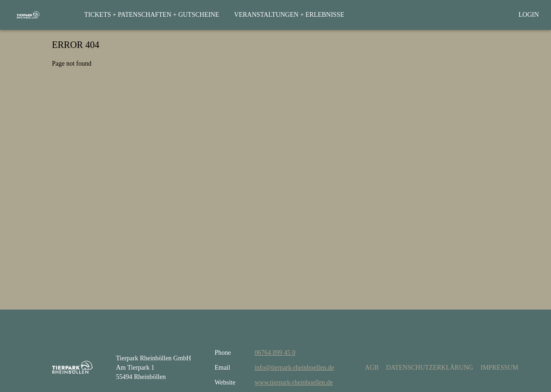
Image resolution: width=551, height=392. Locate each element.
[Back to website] (478, 15)
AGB (372, 368)
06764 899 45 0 (275, 353)
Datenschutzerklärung (430, 368)
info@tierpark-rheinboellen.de (294, 368)
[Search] (459, 15)
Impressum (500, 368)
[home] (28, 15)
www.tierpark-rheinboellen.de (294, 382)
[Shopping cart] (497, 15)
